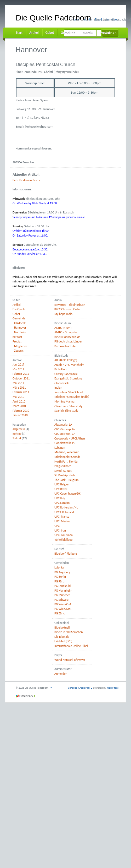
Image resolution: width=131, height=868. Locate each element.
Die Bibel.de (62, 637)
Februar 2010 (21, 411)
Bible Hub (60, 369)
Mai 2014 (18, 369)
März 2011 (19, 388)
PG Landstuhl (62, 586)
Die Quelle (19, 309)
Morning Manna (64, 401)
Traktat (17, 438)
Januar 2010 (20, 415)
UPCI (57, 526)
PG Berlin (60, 577)
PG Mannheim (63, 591)
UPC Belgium (62, 484)
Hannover (20, 328)
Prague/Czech (63, 466)
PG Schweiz (61, 600)
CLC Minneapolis (65, 429)
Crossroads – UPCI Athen (70, 438)
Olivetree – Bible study (68, 406)
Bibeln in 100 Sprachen (69, 632)
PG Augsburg (62, 572)
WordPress (113, 688)
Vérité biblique (63, 540)
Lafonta (59, 567)
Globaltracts (62, 383)
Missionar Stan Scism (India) (72, 397)
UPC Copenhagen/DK (67, 494)
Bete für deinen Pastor (26, 180)
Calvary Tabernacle (66, 374)
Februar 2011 (21, 392)
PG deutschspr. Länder (68, 341)
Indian (58, 388)
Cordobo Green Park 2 (80, 688)
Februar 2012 (21, 374)
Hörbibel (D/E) (63, 641)
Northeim (20, 332)
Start (19, 33)
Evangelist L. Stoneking (68, 378)
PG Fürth (60, 581)
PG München (62, 595)
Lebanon (60, 448)
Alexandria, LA (63, 425)
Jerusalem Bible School (69, 392)
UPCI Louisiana (64, 535)
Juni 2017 (18, 365)
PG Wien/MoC (63, 609)
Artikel (34, 33)
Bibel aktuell (62, 628)
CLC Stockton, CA (65, 434)
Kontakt (88, 33)
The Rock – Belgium (66, 480)
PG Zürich (60, 613)
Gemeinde (68, 33)
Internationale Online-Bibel (71, 646)
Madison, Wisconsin (67, 452)
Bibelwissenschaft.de (67, 337)
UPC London (62, 503)
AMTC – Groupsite (66, 332)
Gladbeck (20, 323)
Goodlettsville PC (65, 443)
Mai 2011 (18, 383)
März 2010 (19, 406)
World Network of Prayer (70, 660)
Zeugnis (19, 351)
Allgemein (19, 429)
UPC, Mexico (62, 521)
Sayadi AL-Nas (63, 471)
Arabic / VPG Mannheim (69, 365)
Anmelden (61, 674)
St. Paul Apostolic (65, 475)
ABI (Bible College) (66, 360)
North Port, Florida (66, 462)
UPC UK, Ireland (64, 512)
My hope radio (63, 314)
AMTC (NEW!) (63, 328)
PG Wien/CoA (63, 604)
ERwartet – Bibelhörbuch (70, 305)
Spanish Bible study (66, 411)
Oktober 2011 (21, 378)
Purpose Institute (65, 346)
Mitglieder (21, 346)
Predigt (105, 33)
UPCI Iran (60, 531)
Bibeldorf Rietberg (66, 554)
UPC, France (62, 517)
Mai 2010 (18, 397)
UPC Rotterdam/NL (66, 507)
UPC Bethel (61, 489)
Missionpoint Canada (67, 457)
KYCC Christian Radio (67, 309)
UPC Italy (60, 498)
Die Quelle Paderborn (53, 18)
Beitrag (17, 434)
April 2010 (19, 401)
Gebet (50, 33)
